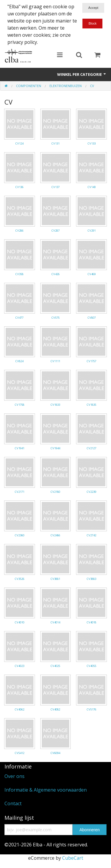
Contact (13, 803)
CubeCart (73, 858)
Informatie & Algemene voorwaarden (46, 790)
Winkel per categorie (82, 74)
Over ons (15, 776)
